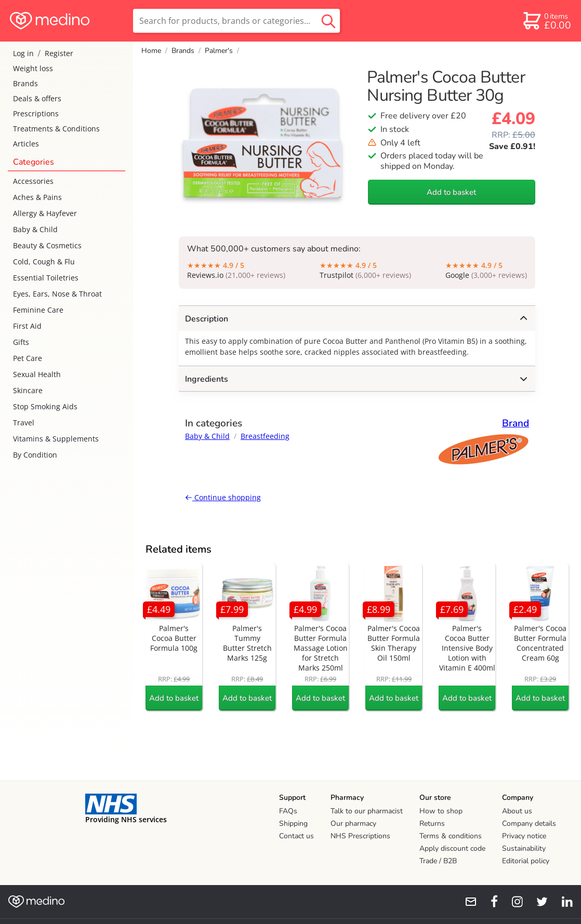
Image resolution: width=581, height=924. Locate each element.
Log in (23, 53)
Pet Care (28, 358)
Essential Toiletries (46, 278)
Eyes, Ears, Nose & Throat (57, 294)
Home (151, 51)
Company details (529, 823)
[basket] (546, 21)
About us (517, 811)
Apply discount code (452, 848)
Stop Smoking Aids (45, 406)
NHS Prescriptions (360, 836)
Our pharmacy (353, 823)
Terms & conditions (451, 836)
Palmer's (219, 51)
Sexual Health (37, 374)
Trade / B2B (438, 861)
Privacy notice (524, 836)
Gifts (21, 342)
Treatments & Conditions (56, 129)
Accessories (33, 181)
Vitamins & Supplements (56, 439)
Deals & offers (37, 98)
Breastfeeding (265, 436)
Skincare (28, 390)
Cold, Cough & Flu (44, 262)
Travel (24, 423)
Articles (26, 144)
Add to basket (451, 192)
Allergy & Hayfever (45, 213)
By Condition (35, 455)
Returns (432, 823)
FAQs (288, 811)
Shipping (293, 823)
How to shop (441, 811)
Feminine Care (38, 310)
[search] (236, 21)
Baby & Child (35, 229)
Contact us (296, 836)
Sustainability (524, 848)
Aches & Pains (37, 197)
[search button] (328, 21)
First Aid (27, 326)
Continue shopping (223, 497)
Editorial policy (526, 861)
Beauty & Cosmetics (47, 245)
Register (59, 53)
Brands (25, 83)
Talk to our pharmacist (367, 811)
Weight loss (33, 68)
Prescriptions (36, 113)
